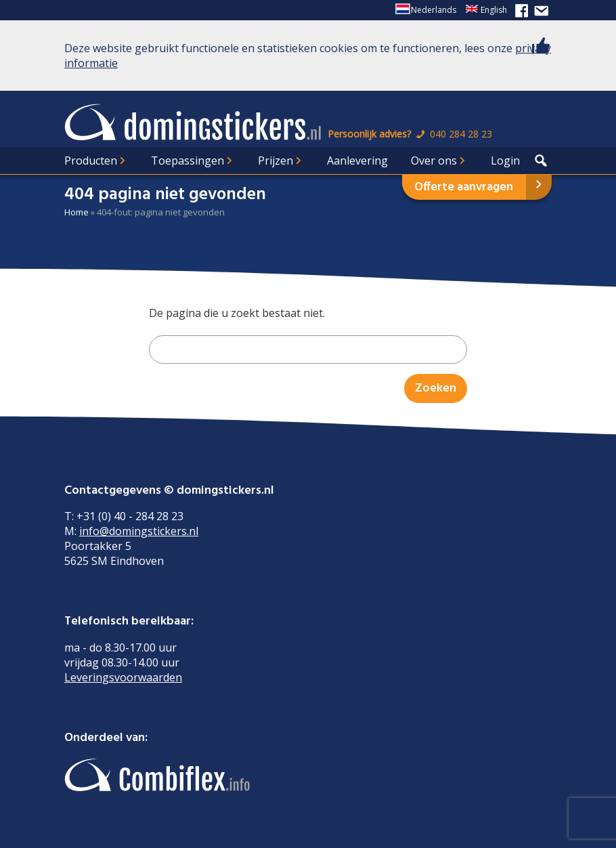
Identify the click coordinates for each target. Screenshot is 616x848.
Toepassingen (188, 161)
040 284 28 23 (453, 134)
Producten (91, 161)
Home (76, 212)
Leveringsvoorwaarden (123, 677)
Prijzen (276, 161)
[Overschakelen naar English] (486, 10)
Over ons (434, 161)
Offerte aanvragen (464, 187)
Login (505, 161)
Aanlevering (357, 161)
